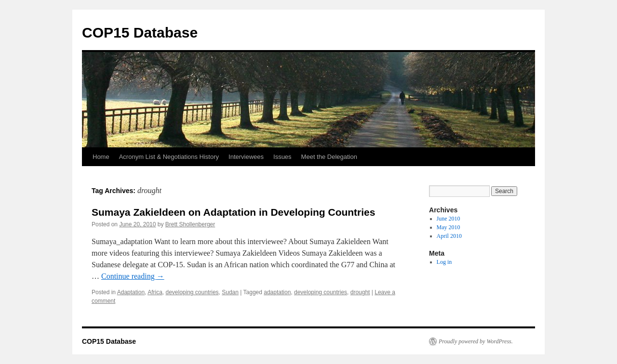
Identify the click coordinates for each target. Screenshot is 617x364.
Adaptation (131, 292)
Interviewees (246, 157)
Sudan (230, 292)
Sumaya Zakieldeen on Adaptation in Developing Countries (233, 212)
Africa (155, 292)
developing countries (192, 292)
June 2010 (449, 219)
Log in (444, 262)
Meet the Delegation (329, 157)
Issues (282, 157)
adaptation (277, 292)
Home (101, 157)
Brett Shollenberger (190, 224)
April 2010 (449, 236)
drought (360, 292)
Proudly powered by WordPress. (476, 341)
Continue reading (133, 276)
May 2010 (449, 227)
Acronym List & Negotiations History (169, 157)
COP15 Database (140, 32)
